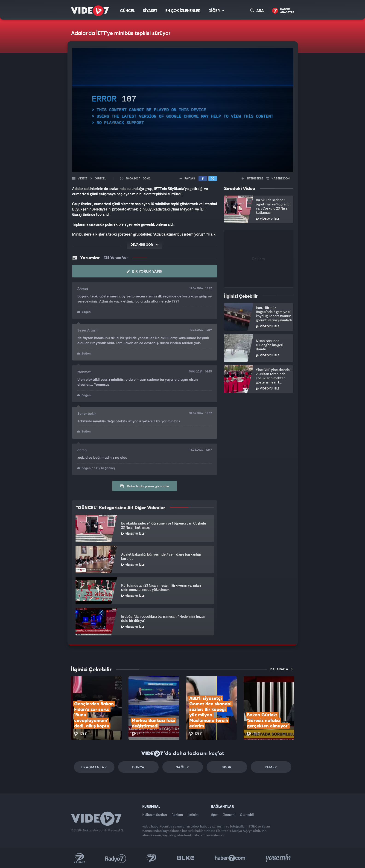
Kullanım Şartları (155, 815)
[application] (183, 110)
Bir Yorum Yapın (145, 271)
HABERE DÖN (278, 179)
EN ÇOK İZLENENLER (183, 11)
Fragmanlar (94, 767)
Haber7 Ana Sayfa (283, 11)
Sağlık (182, 767)
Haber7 (230, 858)
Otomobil (247, 815)
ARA (257, 11)
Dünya (138, 767)
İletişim (193, 815)
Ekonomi (229, 815)
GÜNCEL (127, 11)
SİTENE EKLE (252, 179)
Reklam (177, 815)
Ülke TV (186, 858)
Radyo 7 (116, 858)
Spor (227, 767)
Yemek (271, 767)
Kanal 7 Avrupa (152, 858)
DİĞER (216, 11)
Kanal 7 (79, 858)
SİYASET (150, 11)
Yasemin (279, 858)
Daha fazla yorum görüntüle (145, 486)
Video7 (82, 179)
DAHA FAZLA (282, 669)
